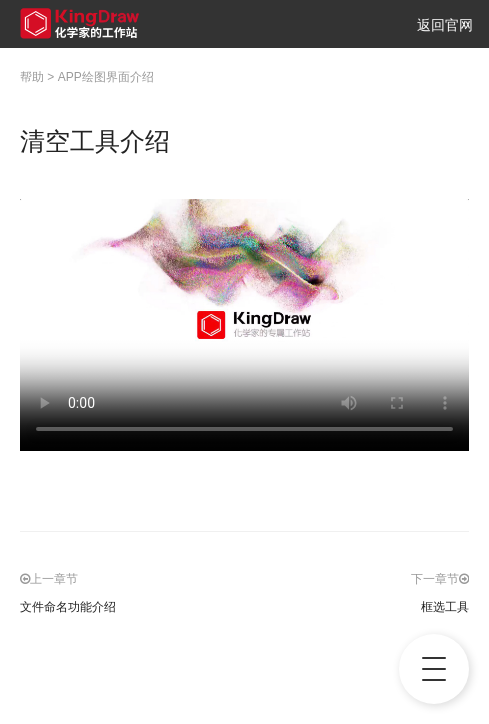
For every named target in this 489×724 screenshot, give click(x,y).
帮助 (32, 77)
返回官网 (445, 25)
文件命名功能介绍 (68, 607)
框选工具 (445, 607)
